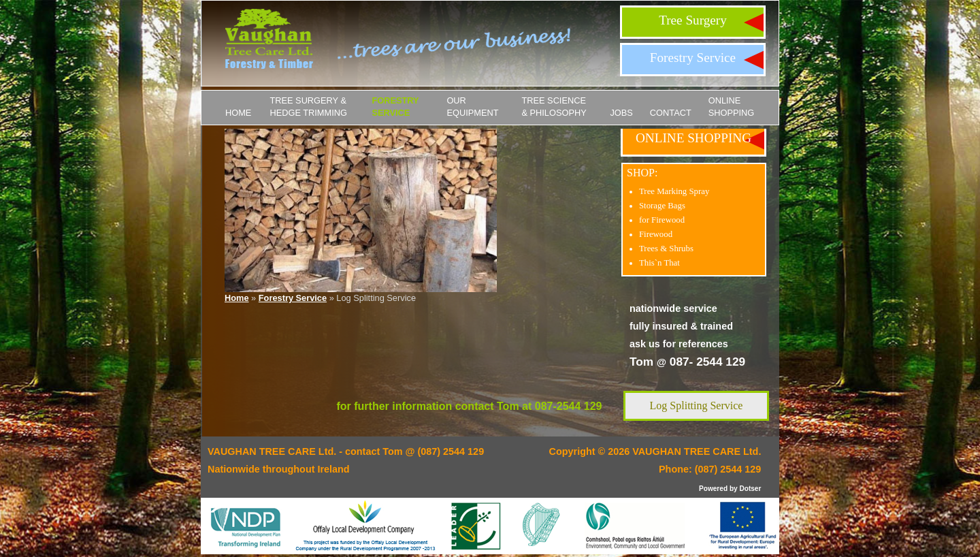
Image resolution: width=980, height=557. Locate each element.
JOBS (621, 113)
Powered (713, 489)
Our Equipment (472, 107)
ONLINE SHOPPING (732, 107)
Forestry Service (693, 58)
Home (238, 113)
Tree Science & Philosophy (554, 107)
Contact (671, 113)
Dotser (750, 489)
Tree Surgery (693, 20)
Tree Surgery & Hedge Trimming (308, 107)
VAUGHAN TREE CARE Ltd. (697, 451)
